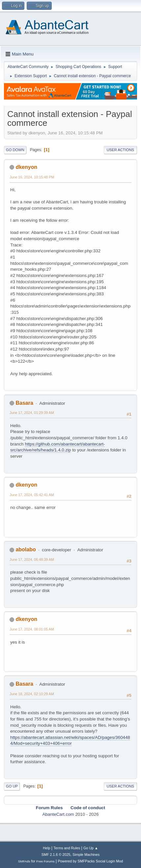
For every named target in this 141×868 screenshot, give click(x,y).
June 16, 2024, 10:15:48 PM (32, 177)
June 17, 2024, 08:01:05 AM (32, 629)
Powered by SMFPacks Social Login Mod (90, 861)
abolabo (26, 549)
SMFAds (24, 861)
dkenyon (26, 167)
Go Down (15, 150)
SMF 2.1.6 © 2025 (56, 855)
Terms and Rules (67, 848)
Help (46, 848)
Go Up (12, 786)
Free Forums (45, 861)
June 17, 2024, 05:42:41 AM (32, 495)
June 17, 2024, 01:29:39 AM (32, 413)
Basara (24, 403)
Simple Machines (86, 855)
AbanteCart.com (58, 814)
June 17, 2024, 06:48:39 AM (32, 560)
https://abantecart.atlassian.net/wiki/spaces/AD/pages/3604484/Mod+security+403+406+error (70, 741)
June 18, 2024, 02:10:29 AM (32, 694)
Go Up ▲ (91, 848)
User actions (120, 150)
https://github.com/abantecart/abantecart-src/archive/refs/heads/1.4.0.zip (57, 447)
